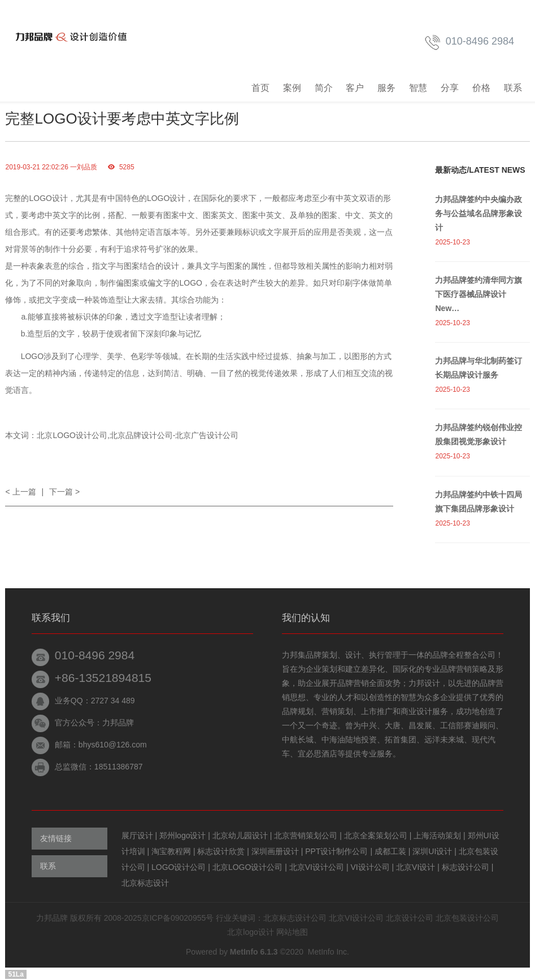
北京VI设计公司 (318, 867)
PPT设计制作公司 (338, 851)
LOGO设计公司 (180, 867)
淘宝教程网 (172, 851)
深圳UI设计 (433, 851)
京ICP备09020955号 (178, 918)
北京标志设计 (145, 883)
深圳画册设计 (276, 851)
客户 (355, 88)
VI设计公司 (371, 867)
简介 (324, 88)
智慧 (418, 88)
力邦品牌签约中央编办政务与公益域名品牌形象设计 (479, 213)
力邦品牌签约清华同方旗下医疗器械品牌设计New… (479, 294)
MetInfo (321, 952)
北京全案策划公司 (377, 835)
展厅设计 (138, 835)
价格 (481, 88)
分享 (450, 88)
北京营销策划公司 (307, 835)
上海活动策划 (438, 835)
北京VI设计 (417, 867)
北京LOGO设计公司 (249, 867)
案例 (292, 88)
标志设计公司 (467, 867)
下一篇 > (64, 492)
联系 (513, 88)
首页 (260, 88)
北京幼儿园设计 (241, 835)
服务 (386, 88)
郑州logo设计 (184, 835)
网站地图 (292, 932)
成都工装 (392, 851)
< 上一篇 (20, 492)
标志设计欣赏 (222, 851)
